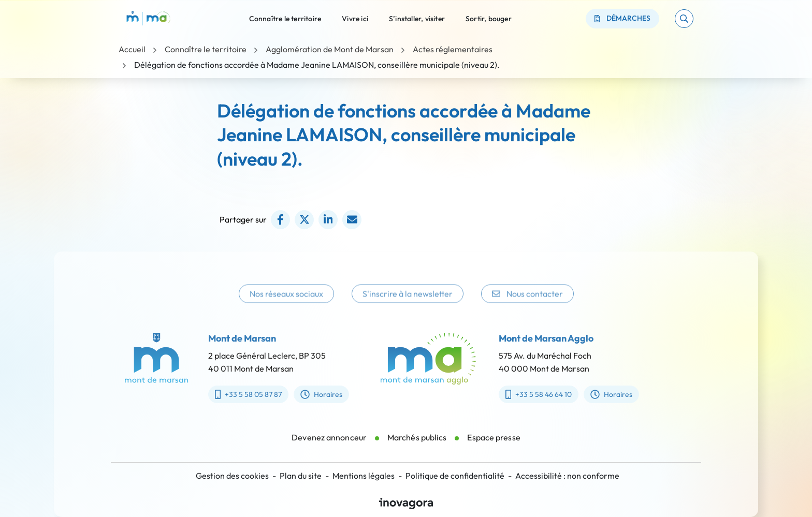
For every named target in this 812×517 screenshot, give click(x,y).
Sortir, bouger (489, 18)
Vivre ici (355, 18)
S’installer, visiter (417, 18)
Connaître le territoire (285, 18)
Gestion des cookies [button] (232, 476)
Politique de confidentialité (455, 476)
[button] (684, 19)
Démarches (622, 18)
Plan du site (301, 476)
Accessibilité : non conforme (567, 476)
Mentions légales (364, 476)
